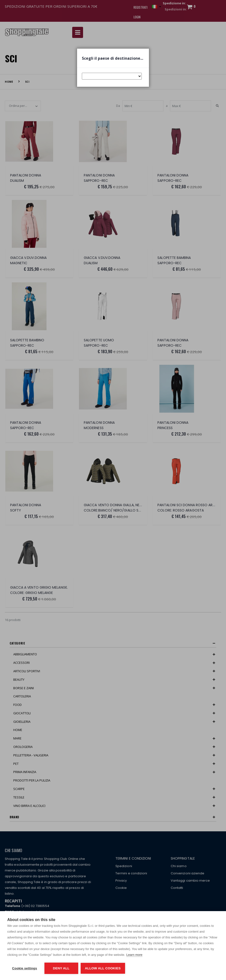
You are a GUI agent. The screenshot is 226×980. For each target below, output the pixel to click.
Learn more (134, 955)
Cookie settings (25, 968)
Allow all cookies (103, 968)
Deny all (61, 968)
